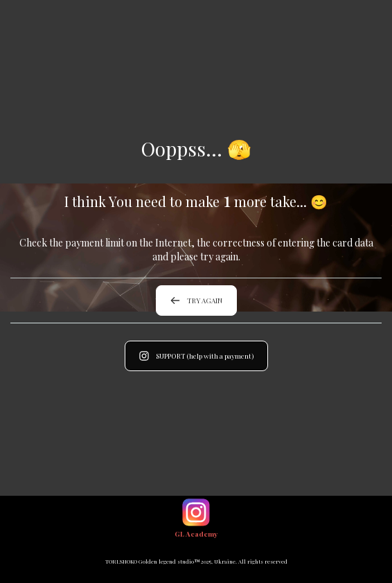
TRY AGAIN (196, 301)
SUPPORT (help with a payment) (196, 356)
